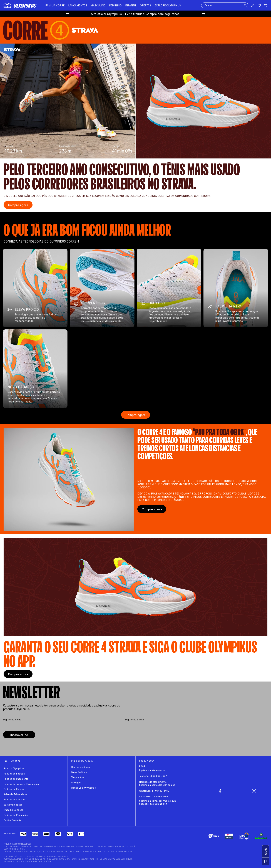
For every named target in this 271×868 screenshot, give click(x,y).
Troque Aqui (78, 777)
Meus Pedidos (79, 772)
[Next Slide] (204, 14)
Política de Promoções (16, 815)
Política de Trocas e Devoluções (21, 784)
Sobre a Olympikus (14, 768)
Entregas (76, 782)
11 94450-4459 (160, 791)
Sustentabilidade (13, 805)
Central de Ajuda (80, 767)
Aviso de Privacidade (15, 794)
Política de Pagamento (16, 779)
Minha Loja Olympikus (84, 788)
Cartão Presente (12, 820)
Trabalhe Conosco (13, 810)
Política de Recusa (14, 789)
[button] (245, 5)
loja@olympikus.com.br (152, 770)
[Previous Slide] (67, 14)
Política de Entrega (14, 774)
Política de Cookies (14, 799)
